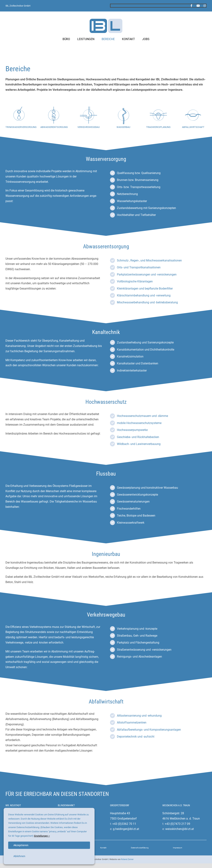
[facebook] (191, 6)
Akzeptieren (21, 845)
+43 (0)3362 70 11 (124, 824)
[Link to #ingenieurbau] (158, 115)
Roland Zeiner (127, 859)
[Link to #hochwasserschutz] (123, 115)
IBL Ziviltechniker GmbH (18, 6)
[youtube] (198, 6)
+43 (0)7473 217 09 (177, 824)
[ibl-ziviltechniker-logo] (106, 20)
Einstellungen (42, 836)
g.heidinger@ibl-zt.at (126, 829)
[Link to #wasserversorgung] (19, 115)
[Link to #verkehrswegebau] (89, 115)
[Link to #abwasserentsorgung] (54, 115)
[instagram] (205, 6)
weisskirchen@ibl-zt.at (180, 829)
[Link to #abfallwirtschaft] (193, 115)
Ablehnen (19, 856)
